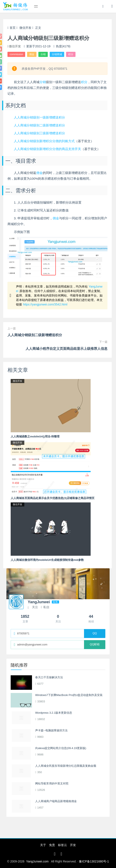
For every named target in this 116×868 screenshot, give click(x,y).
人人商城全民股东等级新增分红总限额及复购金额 (66, 766)
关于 (43, 845)
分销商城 (57, 54)
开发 (73, 845)
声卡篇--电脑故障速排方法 (51, 730)
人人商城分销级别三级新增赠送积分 (39, 133)
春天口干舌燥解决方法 (49, 677)
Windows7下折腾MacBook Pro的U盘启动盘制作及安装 (69, 695)
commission (16, 54)
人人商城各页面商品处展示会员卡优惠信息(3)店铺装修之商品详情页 (53, 498)
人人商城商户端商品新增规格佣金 (56, 801)
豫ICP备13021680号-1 (94, 861)
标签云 (62, 845)
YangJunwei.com (37, 861)
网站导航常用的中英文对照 (52, 783)
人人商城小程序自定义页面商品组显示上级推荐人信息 (67, 349)
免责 (52, 845)
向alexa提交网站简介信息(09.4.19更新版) (61, 748)
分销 (43, 54)
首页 (12, 28)
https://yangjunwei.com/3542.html (45, 304)
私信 (45, 607)
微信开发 (25, 28)
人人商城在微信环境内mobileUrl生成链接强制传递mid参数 (47, 560)
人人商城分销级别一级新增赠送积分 (39, 117)
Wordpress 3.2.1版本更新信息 (54, 713)
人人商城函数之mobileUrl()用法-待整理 (35, 436)
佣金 (32, 54)
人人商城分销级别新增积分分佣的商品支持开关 (47, 149)
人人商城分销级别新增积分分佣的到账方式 (44, 141)
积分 (71, 54)
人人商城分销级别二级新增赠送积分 (39, 125)
